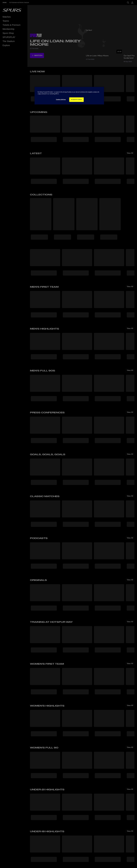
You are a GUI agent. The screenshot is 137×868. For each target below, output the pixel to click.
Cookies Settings (61, 99)
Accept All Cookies (76, 100)
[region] (69, 96)
